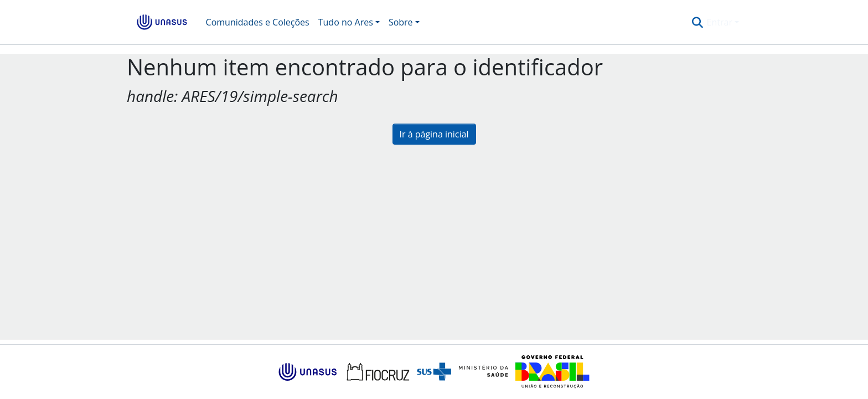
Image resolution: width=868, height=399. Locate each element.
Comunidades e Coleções (258, 22)
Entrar (720, 22)
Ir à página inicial (434, 134)
